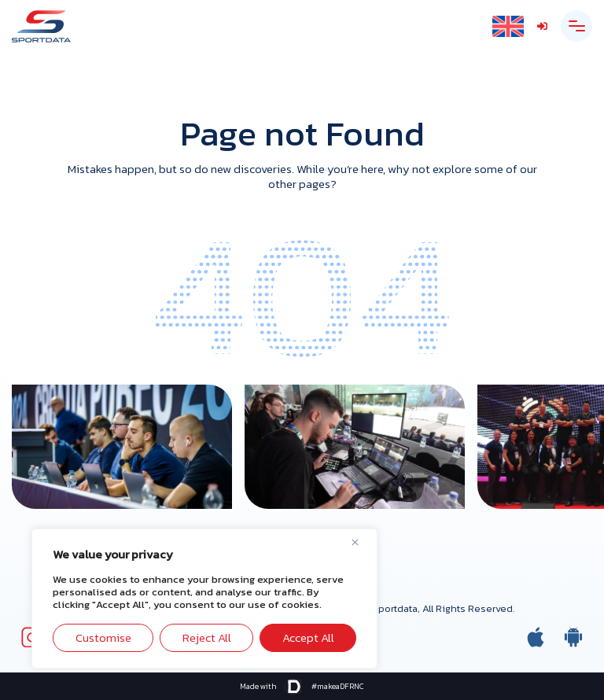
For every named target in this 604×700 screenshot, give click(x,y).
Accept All (308, 637)
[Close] (361, 542)
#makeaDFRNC (338, 686)
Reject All (207, 637)
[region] (204, 599)
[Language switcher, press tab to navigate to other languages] (508, 26)
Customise (103, 637)
